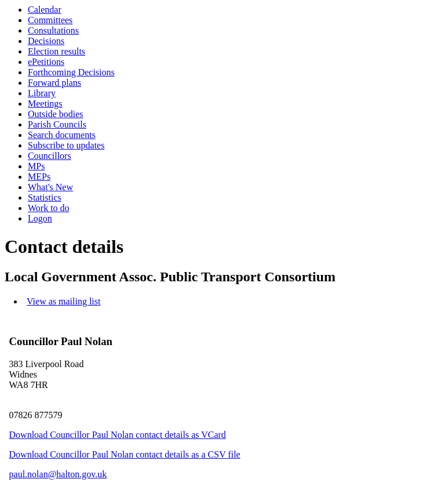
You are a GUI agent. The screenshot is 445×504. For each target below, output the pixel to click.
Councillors (50, 156)
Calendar (45, 10)
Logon (40, 218)
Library (42, 93)
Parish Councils (57, 124)
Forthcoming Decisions (71, 72)
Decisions (46, 41)
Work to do (49, 208)
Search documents (62, 135)
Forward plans (54, 83)
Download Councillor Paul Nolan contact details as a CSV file (125, 454)
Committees (50, 20)
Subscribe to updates (66, 145)
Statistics (45, 197)
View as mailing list (63, 301)
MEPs (39, 177)
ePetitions (46, 62)
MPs (36, 166)
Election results (56, 51)
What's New (50, 187)
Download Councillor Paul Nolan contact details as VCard (118, 435)
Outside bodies (56, 114)
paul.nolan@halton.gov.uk (58, 474)
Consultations (53, 30)
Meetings (45, 104)
